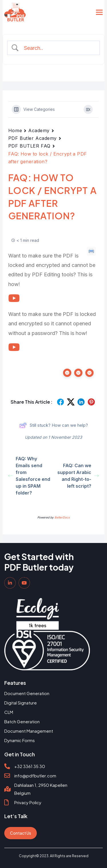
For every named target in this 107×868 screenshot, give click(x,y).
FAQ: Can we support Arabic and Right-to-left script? (78, 476)
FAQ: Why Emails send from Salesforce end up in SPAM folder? (29, 476)
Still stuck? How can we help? (54, 425)
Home (15, 130)
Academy (39, 130)
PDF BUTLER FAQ (29, 146)
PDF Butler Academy (33, 138)
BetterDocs (62, 517)
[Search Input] (58, 48)
